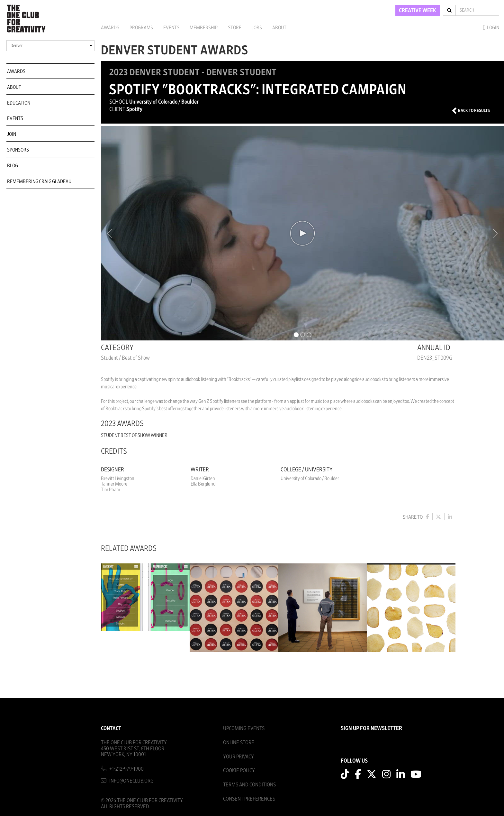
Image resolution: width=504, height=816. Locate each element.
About (279, 28)
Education (19, 103)
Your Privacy (239, 757)
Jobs (257, 28)
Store (235, 28)
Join (12, 134)
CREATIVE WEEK (418, 11)
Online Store (239, 742)
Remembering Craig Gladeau (39, 181)
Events (171, 28)
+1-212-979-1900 (126, 769)
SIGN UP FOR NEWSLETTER (371, 728)
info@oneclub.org (131, 781)
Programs (141, 28)
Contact (111, 728)
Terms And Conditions (249, 785)
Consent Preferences (249, 799)
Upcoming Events (244, 728)
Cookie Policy (239, 770)
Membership (204, 28)
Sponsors (18, 150)
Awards (110, 28)
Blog (13, 166)
